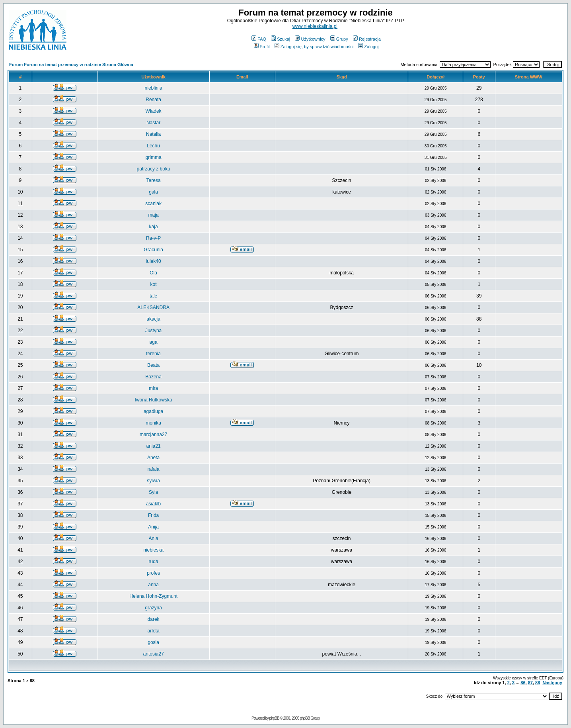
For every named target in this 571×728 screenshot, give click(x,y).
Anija (153, 527)
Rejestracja (367, 39)
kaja (154, 227)
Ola (153, 273)
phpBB (274, 718)
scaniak (153, 204)
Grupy (339, 39)
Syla (153, 492)
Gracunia (153, 250)
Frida (153, 515)
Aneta (153, 458)
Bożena (153, 377)
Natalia (153, 134)
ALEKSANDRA (153, 307)
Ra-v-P (153, 238)
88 (538, 683)
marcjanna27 (153, 434)
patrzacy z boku (154, 169)
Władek (154, 111)
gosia (153, 642)
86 (523, 683)
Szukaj (281, 39)
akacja (153, 319)
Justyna (153, 331)
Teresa (154, 180)
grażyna (153, 608)
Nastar (153, 123)
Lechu (153, 146)
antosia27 (154, 654)
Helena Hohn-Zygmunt (153, 596)
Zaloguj (368, 47)
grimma (154, 157)
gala (153, 192)
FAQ (259, 39)
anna (153, 585)
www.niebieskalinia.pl (315, 26)
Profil (262, 47)
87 (530, 683)
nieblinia (154, 88)
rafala (154, 469)
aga (154, 342)
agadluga (153, 411)
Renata (153, 100)
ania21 (154, 446)
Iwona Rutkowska (154, 400)
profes (153, 573)
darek (154, 619)
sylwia (153, 481)
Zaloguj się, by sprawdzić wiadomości (314, 47)
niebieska (153, 550)
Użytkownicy (310, 39)
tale (153, 296)
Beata (153, 365)
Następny (552, 683)
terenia (153, 354)
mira (153, 388)
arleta (154, 631)
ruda (154, 562)
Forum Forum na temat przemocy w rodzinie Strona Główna (71, 65)
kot (154, 284)
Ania (154, 538)
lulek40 (154, 261)
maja (154, 215)
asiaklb (153, 504)
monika (153, 423)
